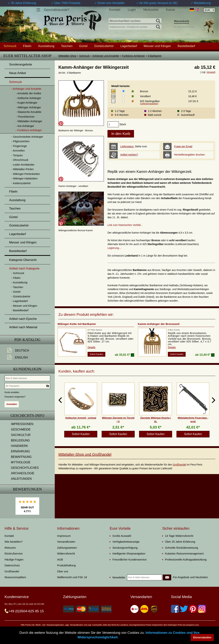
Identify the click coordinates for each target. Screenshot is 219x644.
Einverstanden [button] (202, 637)
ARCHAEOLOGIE (23, 473)
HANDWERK (19, 446)
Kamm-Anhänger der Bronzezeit (159, 324)
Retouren (10, 548)
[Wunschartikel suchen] (135, 21)
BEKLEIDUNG (20, 440)
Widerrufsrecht (66, 553)
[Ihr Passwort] (27, 386)
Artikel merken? (129, 155)
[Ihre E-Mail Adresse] (27, 378)
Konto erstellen (12, 392)
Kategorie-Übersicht (23, 260)
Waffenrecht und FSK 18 (72, 577)
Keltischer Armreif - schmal (81, 418)
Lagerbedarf (129, 46)
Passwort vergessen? (15, 397)
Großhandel (179, 465)
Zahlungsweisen (67, 548)
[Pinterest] (193, 609)
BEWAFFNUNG (21, 457)
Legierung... (114, 248)
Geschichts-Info (27, 416)
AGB (60, 559)
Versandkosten (66, 542)
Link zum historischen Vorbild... (125, 225)
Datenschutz (12, 565)
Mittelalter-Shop (67, 56)
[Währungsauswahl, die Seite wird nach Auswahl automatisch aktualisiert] (209, 10)
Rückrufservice (14, 553)
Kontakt (115, 10)
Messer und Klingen (157, 46)
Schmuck (84, 56)
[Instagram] (202, 609)
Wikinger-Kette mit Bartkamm (77, 324)
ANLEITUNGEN (21, 479)
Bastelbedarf (186, 46)
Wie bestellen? (14, 542)
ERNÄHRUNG (20, 451)
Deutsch (22, 351)
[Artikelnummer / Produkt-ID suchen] (135, 27)
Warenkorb (181, 21)
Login (132, 10)
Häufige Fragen (14, 559)
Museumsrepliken (15, 577)
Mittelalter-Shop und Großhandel (85, 454)
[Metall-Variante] (123, 91)
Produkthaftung (66, 565)
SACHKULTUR (21, 435)
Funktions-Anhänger (133, 56)
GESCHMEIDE (21, 429)
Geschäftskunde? (57, 10)
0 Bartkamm (155, 56)
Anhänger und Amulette (106, 56)
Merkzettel (151, 10)
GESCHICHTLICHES (25, 468)
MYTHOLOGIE (21, 462)
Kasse (170, 10)
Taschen (67, 46)
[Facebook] (175, 609)
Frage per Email (183, 146)
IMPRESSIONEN (22, 424)
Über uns (63, 571)
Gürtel (83, 46)
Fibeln (27, 46)
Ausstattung (46, 46)
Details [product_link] (92, 347)
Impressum (64, 536)
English (21, 357)
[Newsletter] (167, 577)
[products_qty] (113, 124)
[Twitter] (184, 609)
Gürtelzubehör (104, 46)
